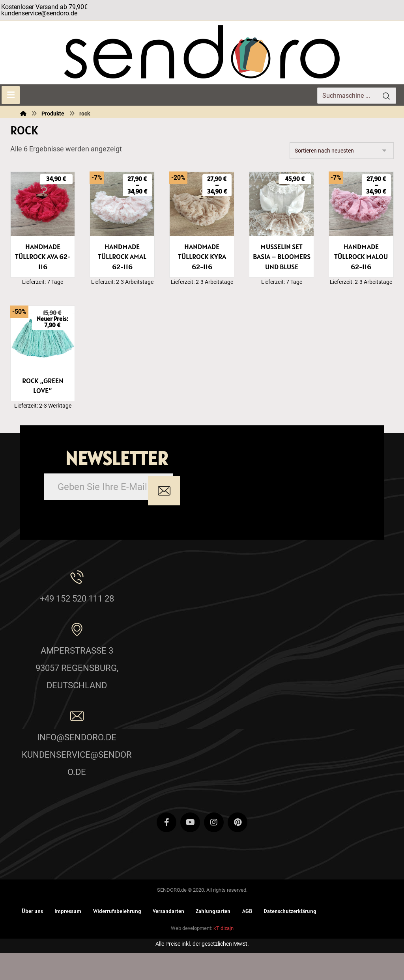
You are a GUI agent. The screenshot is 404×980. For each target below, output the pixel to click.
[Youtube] (190, 848)
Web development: (192, 955)
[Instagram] (214, 848)
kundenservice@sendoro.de (39, 13)
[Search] (386, 96)
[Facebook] (166, 848)
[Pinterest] (238, 848)
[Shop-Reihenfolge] (342, 151)
